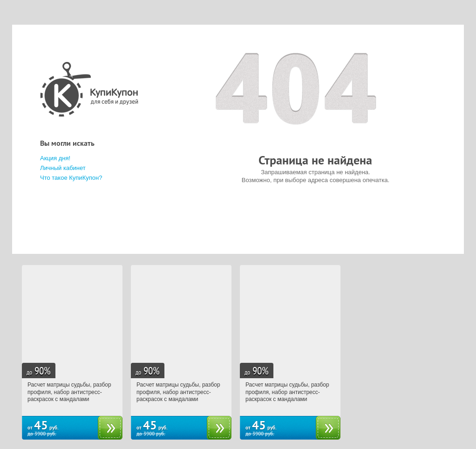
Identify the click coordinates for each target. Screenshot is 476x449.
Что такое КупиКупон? (71, 178)
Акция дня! (55, 158)
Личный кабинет (63, 168)
